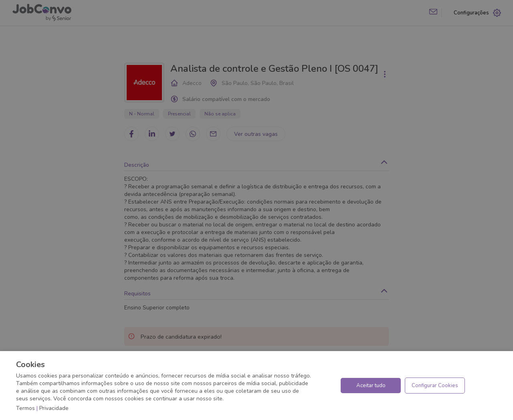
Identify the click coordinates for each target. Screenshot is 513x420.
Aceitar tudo (371, 386)
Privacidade (54, 408)
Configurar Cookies (435, 386)
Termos (25, 408)
